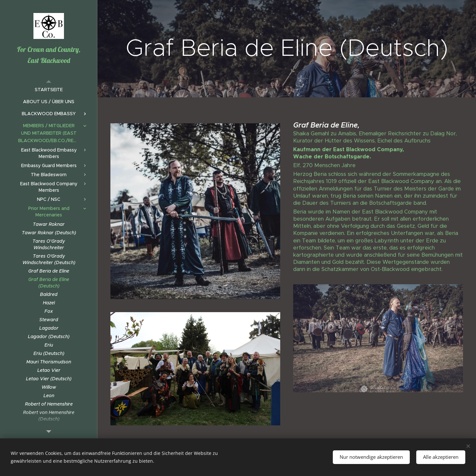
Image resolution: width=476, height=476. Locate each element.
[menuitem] (49, 90)
